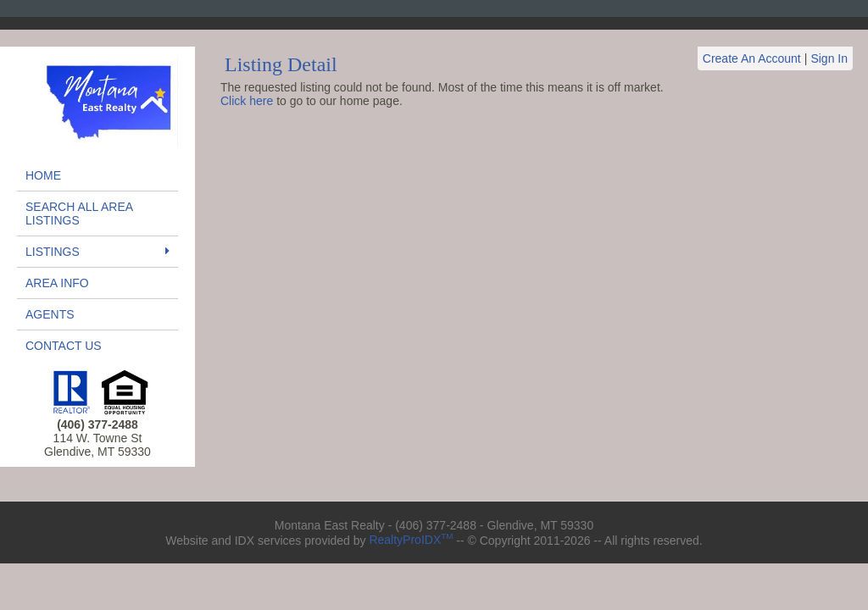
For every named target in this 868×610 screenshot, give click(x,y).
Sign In (829, 58)
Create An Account (752, 58)
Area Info (57, 283)
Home (43, 175)
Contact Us (64, 346)
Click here (247, 101)
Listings (97, 252)
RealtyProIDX (411, 540)
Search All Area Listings (79, 213)
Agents (50, 314)
